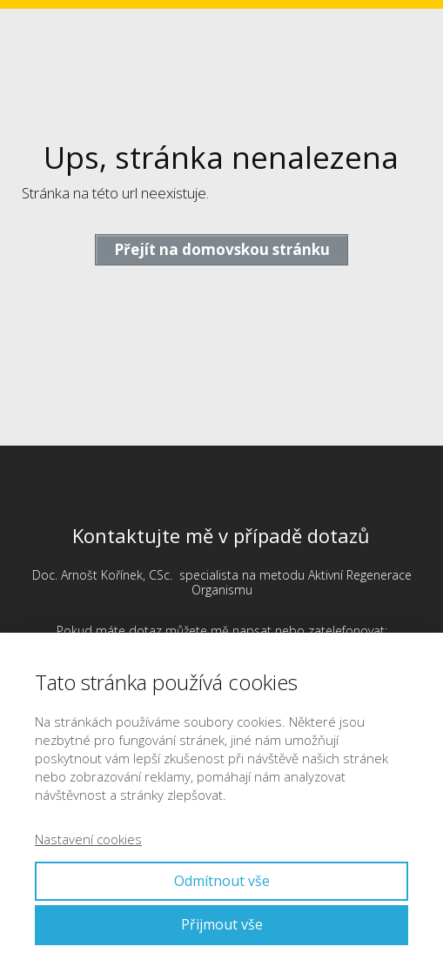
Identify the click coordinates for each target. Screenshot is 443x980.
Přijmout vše (222, 924)
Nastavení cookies (88, 839)
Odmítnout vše (222, 881)
